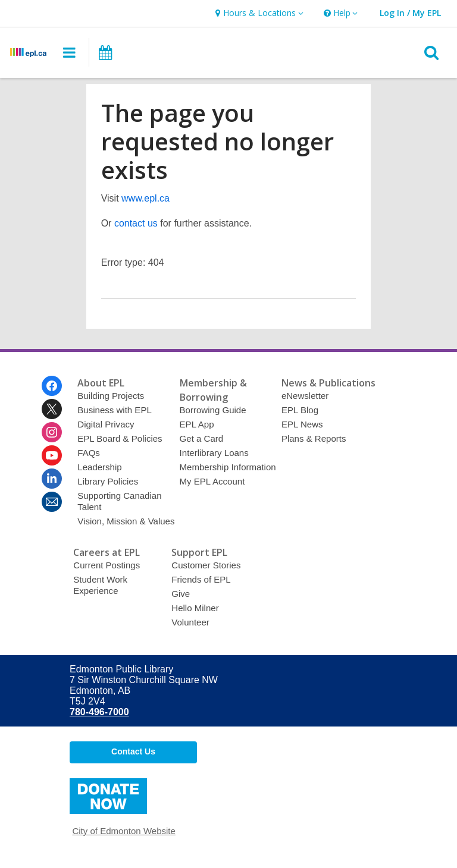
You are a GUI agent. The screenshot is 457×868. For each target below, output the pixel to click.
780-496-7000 (99, 712)
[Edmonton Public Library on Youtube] (52, 455)
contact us (136, 223)
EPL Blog (300, 410)
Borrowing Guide (213, 410)
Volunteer (190, 622)
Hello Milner (195, 608)
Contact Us (133, 751)
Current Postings (107, 565)
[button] (258, 13)
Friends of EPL (201, 579)
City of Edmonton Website (124, 831)
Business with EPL (115, 410)
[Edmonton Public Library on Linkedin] (52, 479)
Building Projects (111, 396)
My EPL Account (212, 481)
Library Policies (108, 481)
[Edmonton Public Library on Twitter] (52, 409)
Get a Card (202, 438)
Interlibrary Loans (214, 453)
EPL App (197, 424)
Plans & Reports (314, 438)
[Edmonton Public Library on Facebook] (52, 386)
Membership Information (228, 467)
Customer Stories (206, 565)
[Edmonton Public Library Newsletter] (52, 502)
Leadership (99, 467)
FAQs (89, 453)
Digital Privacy (106, 424)
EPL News (302, 424)
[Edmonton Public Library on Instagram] (52, 432)
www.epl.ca (145, 198)
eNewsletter (305, 396)
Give (181, 594)
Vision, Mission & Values (126, 521)
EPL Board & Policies (120, 438)
